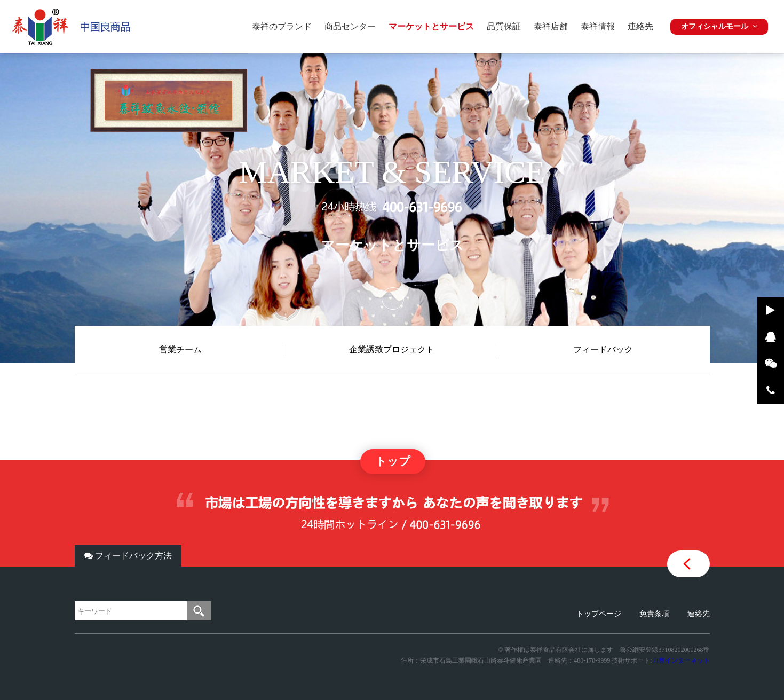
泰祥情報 (598, 26)
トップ (393, 461)
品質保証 (504, 26)
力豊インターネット (681, 660)
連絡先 (640, 26)
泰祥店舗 (551, 26)
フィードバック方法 (128, 556)
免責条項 (654, 614)
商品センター (350, 26)
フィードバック (603, 349)
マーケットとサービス (431, 26)
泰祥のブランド (282, 26)
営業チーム (180, 349)
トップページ (599, 614)
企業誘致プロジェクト (392, 349)
